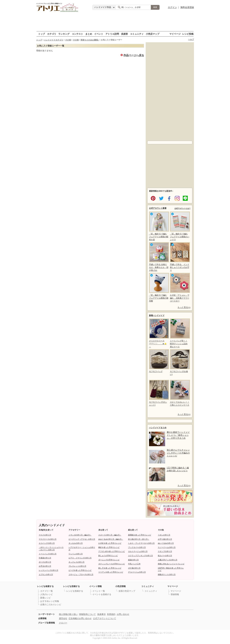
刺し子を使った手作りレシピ (110, 568)
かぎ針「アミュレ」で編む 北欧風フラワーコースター (180, 287)
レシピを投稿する (75, 591)
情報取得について (87, 614)
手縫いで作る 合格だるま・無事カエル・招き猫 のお (159, 257)
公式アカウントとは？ (183, 208)
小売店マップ (153, 34)
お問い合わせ (123, 614)
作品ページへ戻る (134, 55)
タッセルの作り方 (76, 543)
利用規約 (111, 614)
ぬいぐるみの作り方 (166, 543)
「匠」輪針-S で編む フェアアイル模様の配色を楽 (159, 226)
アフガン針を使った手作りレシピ (112, 551)
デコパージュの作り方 (137, 572)
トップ (42, 34)
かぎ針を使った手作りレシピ (110, 543)
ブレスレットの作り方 (77, 566)
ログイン (172, 7)
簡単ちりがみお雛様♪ (90, 40)
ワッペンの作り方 (76, 554)
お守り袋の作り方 (165, 539)
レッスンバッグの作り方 (49, 570)
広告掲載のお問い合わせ (80, 618)
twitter (161, 198)
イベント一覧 (99, 591)
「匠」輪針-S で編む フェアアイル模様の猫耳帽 (159, 287)
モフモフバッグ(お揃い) (180, 362)
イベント (99, 34)
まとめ (89, 34)
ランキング (64, 34)
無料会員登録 (187, 7)
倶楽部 (124, 34)
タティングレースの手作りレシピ (112, 564)
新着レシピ (45, 598)
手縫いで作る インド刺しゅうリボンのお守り (180, 257)
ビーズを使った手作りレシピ (80, 570)
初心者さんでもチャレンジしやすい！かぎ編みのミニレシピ (178, 453)
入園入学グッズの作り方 (168, 560)
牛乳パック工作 (134, 564)
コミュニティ (137, 34)
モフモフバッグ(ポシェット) (159, 393)
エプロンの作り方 (46, 574)
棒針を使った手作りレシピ (109, 547)
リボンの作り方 (164, 535)
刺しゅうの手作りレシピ (108, 556)
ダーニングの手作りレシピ (109, 560)
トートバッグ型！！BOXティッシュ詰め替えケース (180, 333)
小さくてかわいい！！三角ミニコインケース (180, 393)
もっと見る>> (184, 307)
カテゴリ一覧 (47, 591)
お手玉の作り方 (45, 566)
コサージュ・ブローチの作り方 (81, 574)
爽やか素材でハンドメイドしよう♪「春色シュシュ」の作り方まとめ (178, 435)
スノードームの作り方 (167, 547)
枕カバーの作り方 (165, 556)
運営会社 (63, 618)
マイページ (175, 34)
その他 (68, 40)
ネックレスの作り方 (77, 562)
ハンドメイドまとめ (158, 428)
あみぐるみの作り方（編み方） (111, 539)
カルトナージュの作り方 (138, 551)
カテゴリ (52, 34)
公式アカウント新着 (158, 208)
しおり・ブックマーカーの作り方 (141, 543)
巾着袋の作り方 (45, 558)
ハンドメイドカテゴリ (54, 40)
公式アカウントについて (105, 618)
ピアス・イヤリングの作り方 (80, 558)
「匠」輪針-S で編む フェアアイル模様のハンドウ (180, 226)
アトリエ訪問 (112, 34)
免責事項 (101, 614)
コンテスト (77, 34)
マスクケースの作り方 (48, 539)
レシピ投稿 (188, 34)
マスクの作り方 (45, 535)
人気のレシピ (47, 594)
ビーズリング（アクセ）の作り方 (82, 539)
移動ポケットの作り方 (167, 574)
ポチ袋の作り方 (134, 568)
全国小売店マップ (127, 591)
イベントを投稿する (102, 594)
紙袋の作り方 (133, 560)
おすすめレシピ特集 (50, 601)
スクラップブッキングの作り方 (141, 556)
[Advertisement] (115, 22)
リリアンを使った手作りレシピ (111, 572)
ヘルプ (191, 39)
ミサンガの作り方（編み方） (80, 535)
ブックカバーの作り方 (137, 547)
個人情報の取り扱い (68, 614)
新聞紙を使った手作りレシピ (140, 535)
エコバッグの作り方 (47, 543)
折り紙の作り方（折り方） (139, 539)
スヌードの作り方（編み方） (110, 535)
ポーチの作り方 (45, 562)
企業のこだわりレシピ (51, 605)
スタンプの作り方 (165, 551)
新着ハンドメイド (157, 315)
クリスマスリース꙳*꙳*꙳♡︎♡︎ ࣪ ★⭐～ (159, 333)
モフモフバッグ (159, 361)
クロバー (63, 623)
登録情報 (175, 594)
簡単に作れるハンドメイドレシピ (171, 564)
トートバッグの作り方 (48, 554)
